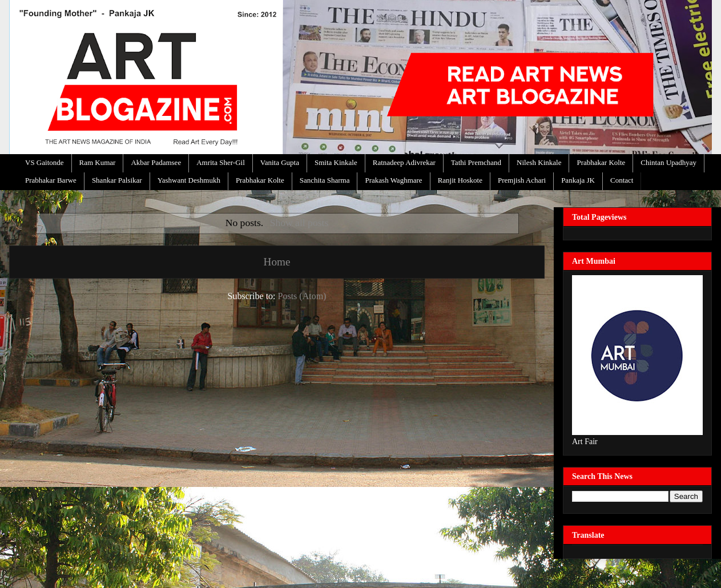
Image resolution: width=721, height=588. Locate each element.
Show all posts (299, 223)
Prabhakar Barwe (51, 180)
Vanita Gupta (280, 162)
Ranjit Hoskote (460, 180)
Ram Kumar (98, 162)
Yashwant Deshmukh (189, 180)
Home (277, 262)
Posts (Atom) (302, 296)
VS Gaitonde (45, 162)
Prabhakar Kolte (601, 162)
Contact (622, 180)
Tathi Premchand (476, 162)
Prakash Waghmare (393, 180)
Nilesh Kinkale (539, 162)
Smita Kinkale (336, 162)
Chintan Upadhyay (668, 162)
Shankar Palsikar (117, 180)
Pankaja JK (578, 180)
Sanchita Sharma (325, 180)
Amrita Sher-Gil (221, 162)
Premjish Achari (522, 180)
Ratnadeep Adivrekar (404, 162)
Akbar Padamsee (156, 162)
